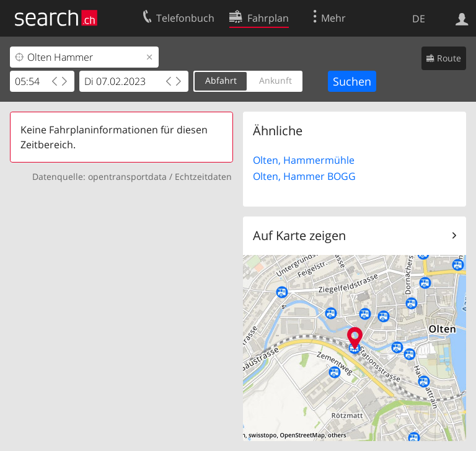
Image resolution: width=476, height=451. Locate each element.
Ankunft (275, 80)
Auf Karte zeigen (299, 235)
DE (419, 19)
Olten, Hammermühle (304, 160)
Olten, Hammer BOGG (304, 176)
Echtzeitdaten (203, 176)
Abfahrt (221, 80)
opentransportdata (127, 176)
